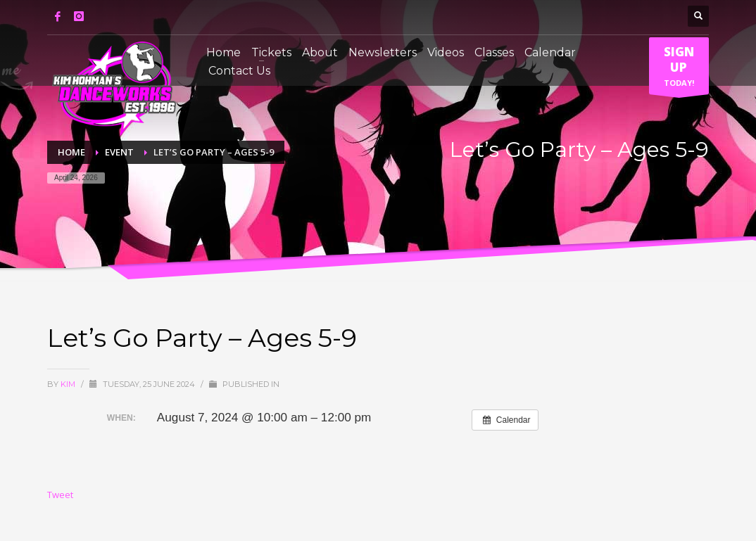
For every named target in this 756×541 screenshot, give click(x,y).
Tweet (60, 495)
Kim (69, 384)
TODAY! (679, 69)
